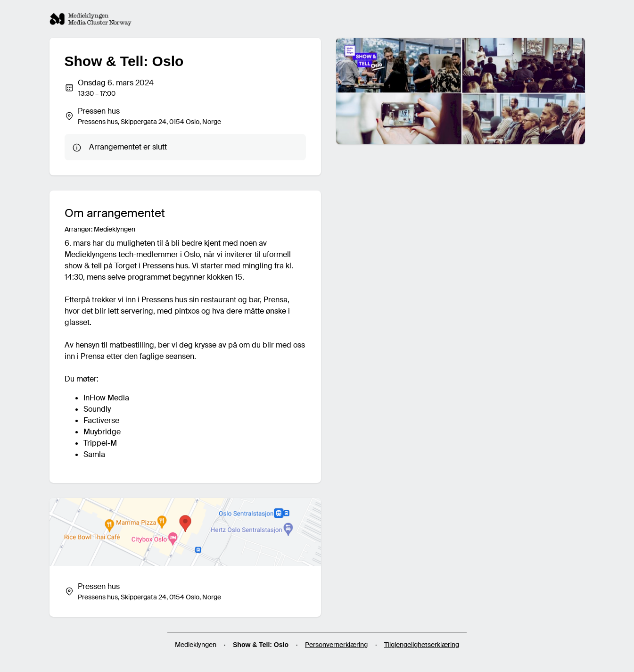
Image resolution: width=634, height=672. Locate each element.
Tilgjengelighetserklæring (422, 645)
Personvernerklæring (336, 645)
